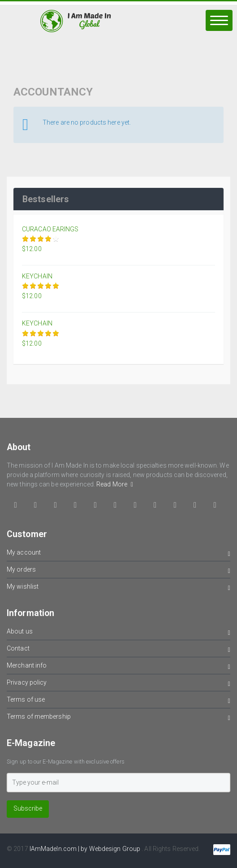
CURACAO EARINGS (50, 229)
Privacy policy (118, 684)
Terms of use (118, 701)
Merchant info (118, 667)
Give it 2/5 (33, 239)
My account (118, 554)
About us (118, 633)
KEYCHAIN (37, 276)
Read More (115, 484)
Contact (118, 650)
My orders (118, 571)
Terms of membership (118, 718)
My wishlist (118, 588)
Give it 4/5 (49, 239)
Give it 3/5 (41, 239)
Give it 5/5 (56, 239)
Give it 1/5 (26, 239)
